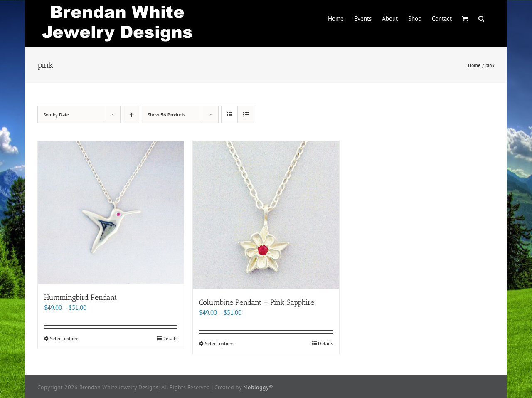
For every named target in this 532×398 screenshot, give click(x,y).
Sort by (56, 115)
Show (166, 115)
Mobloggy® (258, 387)
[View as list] (246, 115)
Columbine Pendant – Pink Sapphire (257, 302)
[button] (481, 18)
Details (170, 338)
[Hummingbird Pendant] (111, 213)
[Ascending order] (131, 115)
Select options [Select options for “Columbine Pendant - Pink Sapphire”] (220, 343)
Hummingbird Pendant (80, 297)
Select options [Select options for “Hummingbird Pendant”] (65, 338)
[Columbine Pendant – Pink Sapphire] (266, 215)
